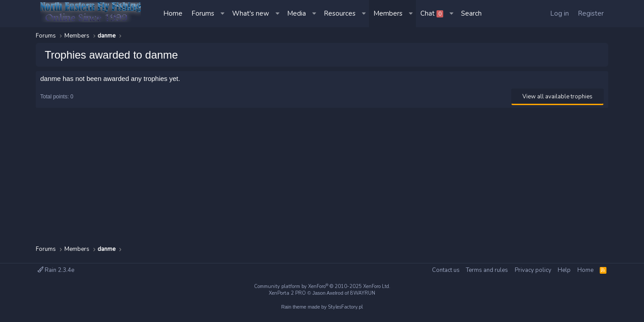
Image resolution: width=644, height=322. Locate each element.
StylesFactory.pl (345, 307)
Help (564, 270)
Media (297, 13)
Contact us (446, 270)
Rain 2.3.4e (56, 270)
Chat (432, 13)
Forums (203, 13)
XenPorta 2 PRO (287, 293)
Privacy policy (533, 270)
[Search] (471, 14)
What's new (251, 13)
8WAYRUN (363, 293)
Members (388, 13)
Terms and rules (487, 270)
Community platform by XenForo (322, 286)
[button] (223, 14)
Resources (340, 13)
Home (173, 13)
